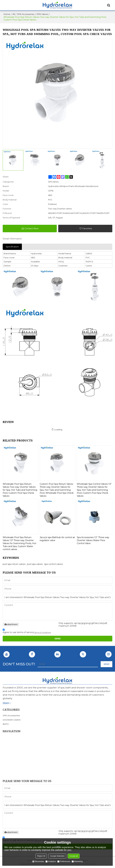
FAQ (5, 767)
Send (58, 639)
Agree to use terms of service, (27, 631)
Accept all (74, 856)
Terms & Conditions (43, 632)
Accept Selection (57, 856)
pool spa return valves (14, 564)
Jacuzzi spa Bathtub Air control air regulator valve (57, 539)
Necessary (38, 861)
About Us (8, 740)
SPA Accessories (26, 14)
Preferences (64, 861)
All (14, 14)
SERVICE (8, 759)
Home (7, 14)
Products (7, 744)
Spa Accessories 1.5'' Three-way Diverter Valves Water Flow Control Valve (93, 540)
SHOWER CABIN (12, 755)
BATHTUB (8, 752)
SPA (5, 748)
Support (7, 774)
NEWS (6, 763)
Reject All (41, 856)
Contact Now (32, 229)
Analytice (51, 861)
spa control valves (53, 564)
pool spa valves (35, 564)
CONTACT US (10, 770)
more (6, 703)
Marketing (77, 861)
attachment (11, 624)
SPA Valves (42, 14)
